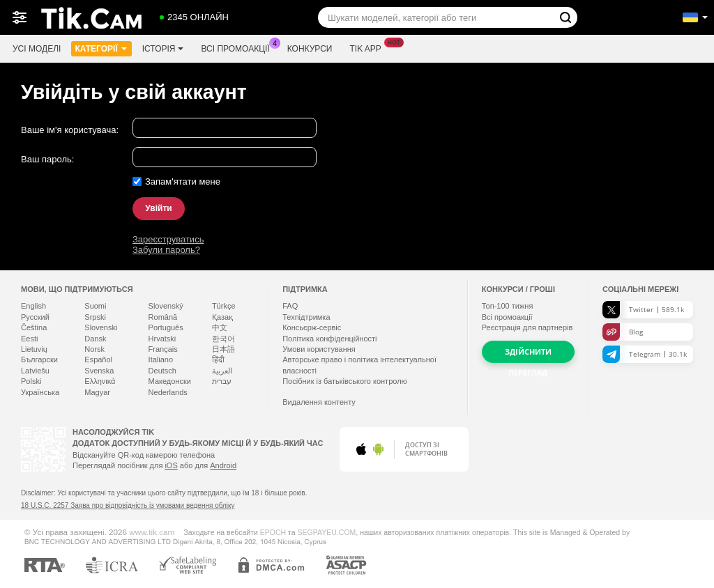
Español (98, 359)
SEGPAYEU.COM (327, 532)
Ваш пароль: (47, 159)
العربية (222, 371)
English (33, 306)
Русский (35, 317)
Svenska (99, 371)
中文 (220, 327)
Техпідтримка (306, 317)
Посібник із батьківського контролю (345, 381)
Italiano (161, 359)
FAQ (290, 306)
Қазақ (222, 317)
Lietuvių (34, 349)
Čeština (34, 327)
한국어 (223, 339)
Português (166, 327)
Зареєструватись (168, 239)
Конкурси (310, 49)
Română (163, 317)
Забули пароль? (166, 250)
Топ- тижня (508, 306)
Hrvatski (162, 339)
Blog (623, 332)
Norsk (94, 349)
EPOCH (273, 532)
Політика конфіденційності (329, 339)
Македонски (170, 381)
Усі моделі (37, 49)
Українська (40, 392)
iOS (171, 465)
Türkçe (224, 306)
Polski (31, 381)
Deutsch (162, 371)
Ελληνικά (100, 381)
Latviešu (35, 371)
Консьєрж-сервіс (312, 327)
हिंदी (218, 359)
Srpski (95, 317)
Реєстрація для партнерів (527, 327)
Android (223, 465)
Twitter (643, 310)
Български (39, 359)
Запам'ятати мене (183, 181)
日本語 (223, 349)
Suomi (95, 306)
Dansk (95, 339)
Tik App (369, 47)
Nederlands (168, 392)
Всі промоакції (238, 47)
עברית (222, 381)
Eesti (29, 339)
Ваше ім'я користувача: (70, 130)
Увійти (158, 208)
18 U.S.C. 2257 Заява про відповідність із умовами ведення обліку (128, 505)
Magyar (97, 392)
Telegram (645, 354)
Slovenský (166, 306)
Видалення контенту (319, 402)
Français (163, 349)
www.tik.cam (152, 532)
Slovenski (101, 327)
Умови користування (319, 349)
